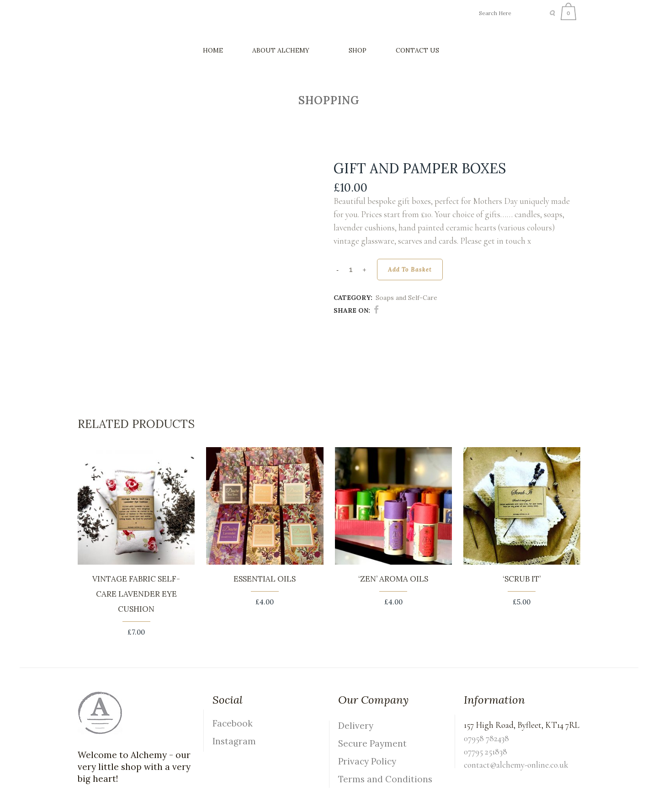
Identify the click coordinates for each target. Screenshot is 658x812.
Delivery (356, 726)
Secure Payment (372, 743)
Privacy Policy (367, 761)
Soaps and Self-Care (406, 298)
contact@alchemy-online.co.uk (516, 765)
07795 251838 (486, 751)
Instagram (234, 741)
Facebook (233, 723)
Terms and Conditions (385, 779)
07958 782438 (486, 738)
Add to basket (410, 270)
